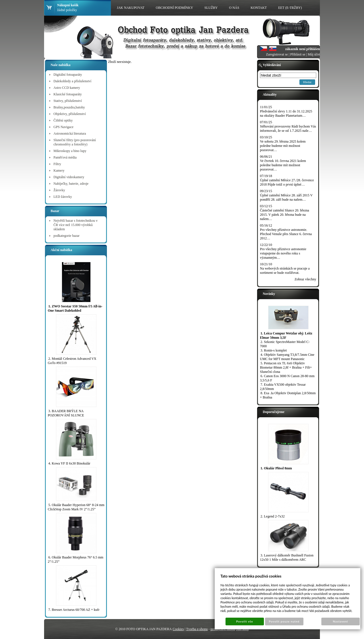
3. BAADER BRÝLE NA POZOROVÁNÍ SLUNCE (66, 413)
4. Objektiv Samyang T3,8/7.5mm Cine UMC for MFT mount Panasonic (287, 357)
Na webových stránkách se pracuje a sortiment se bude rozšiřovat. (285, 271)
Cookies (178, 629)
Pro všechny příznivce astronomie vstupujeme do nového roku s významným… (283, 253)
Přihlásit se (298, 54)
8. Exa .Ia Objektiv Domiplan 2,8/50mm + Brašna (288, 395)
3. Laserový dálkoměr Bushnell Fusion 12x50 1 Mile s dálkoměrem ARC (287, 557)
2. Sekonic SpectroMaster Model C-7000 (285, 344)
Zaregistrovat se (277, 54)
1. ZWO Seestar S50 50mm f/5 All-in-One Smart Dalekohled (75, 308)
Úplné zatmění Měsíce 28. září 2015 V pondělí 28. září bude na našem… (286, 197)
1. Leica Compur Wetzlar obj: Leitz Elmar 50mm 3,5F (286, 335)
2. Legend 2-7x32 (273, 516)
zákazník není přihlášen (303, 49)
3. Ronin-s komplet (274, 350)
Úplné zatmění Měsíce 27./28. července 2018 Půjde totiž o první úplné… (287, 182)
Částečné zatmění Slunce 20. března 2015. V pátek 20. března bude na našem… (285, 215)
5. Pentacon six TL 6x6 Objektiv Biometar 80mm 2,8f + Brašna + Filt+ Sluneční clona (286, 367)
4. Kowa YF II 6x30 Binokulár (69, 463)
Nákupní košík (68, 5)
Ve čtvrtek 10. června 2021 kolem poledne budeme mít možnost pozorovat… (283, 165)
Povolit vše (245, 621)
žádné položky (67, 10)
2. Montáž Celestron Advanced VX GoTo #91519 (72, 361)
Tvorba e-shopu (197, 629)
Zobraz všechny (305, 279)
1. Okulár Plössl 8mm (276, 468)
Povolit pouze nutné (284, 621)
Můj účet (314, 54)
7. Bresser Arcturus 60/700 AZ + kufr (74, 610)
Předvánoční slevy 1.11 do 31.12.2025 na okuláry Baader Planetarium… (286, 113)
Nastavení (341, 621)
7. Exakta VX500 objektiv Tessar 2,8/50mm (283, 387)
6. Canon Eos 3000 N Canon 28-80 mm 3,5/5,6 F (287, 378)
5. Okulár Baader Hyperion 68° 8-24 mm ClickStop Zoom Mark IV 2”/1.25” (76, 507)
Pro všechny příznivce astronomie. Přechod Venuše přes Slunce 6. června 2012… (286, 234)
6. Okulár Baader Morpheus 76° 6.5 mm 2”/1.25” (76, 559)
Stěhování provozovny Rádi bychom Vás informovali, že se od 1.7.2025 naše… (288, 129)
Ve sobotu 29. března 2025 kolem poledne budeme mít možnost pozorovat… (283, 146)
